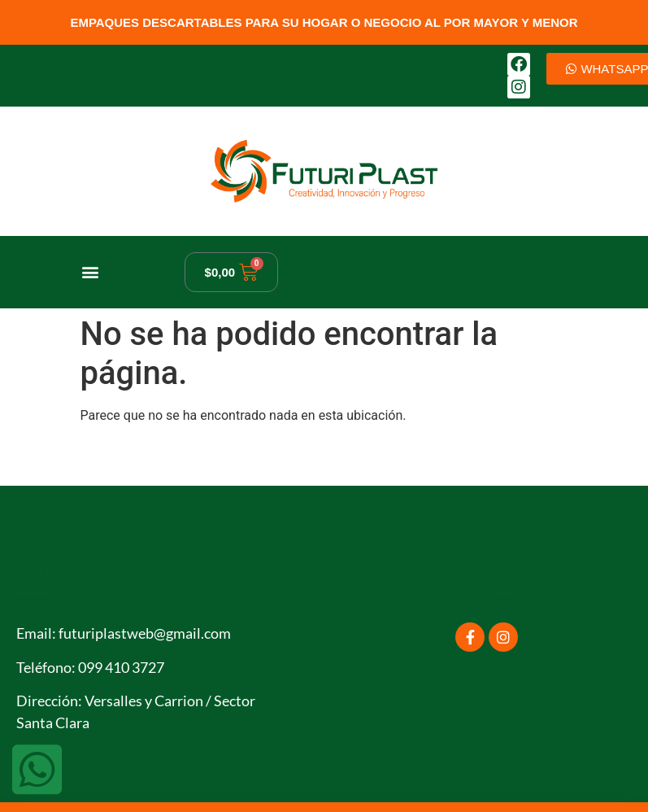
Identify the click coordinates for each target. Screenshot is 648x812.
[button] (91, 272)
